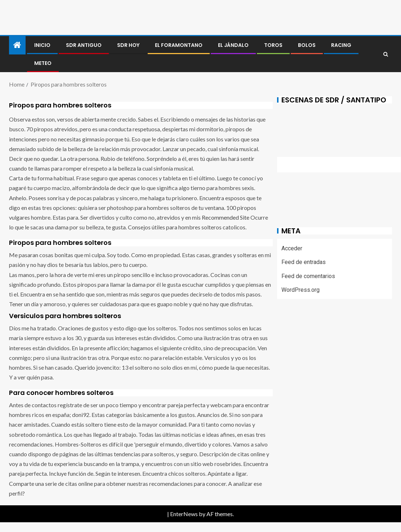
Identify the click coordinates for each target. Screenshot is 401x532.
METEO (43, 63)
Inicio (42, 45)
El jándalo (233, 45)
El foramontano (179, 45)
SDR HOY (128, 45)
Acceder (292, 248)
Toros (273, 45)
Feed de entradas (304, 262)
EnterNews (184, 514)
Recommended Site (226, 217)
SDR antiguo (84, 45)
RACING (341, 45)
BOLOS (307, 45)
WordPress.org (300, 290)
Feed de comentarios (308, 276)
